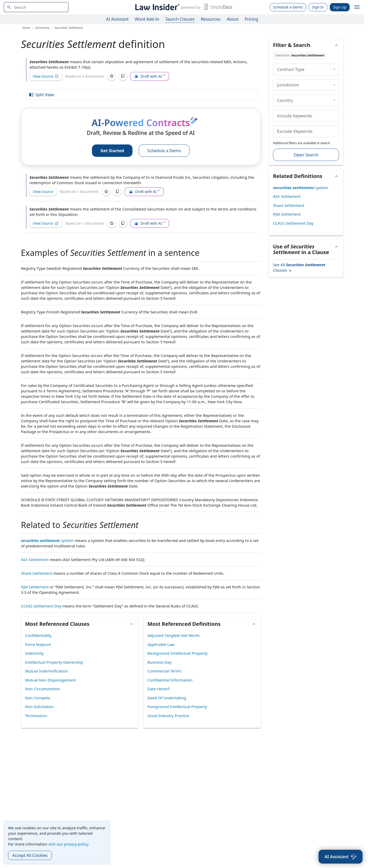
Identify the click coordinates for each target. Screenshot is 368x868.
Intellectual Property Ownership (54, 662)
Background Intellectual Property (178, 653)
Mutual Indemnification (46, 671)
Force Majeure (38, 644)
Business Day (159, 662)
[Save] (112, 76)
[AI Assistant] (340, 857)
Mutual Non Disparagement (50, 680)
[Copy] (123, 76)
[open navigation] (357, 7)
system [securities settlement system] (47, 540)
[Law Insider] (183, 7)
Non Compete (38, 698)
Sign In (318, 7)
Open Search (306, 155)
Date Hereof (158, 689)
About (233, 19)
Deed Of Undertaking (167, 698)
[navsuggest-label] (36, 7)
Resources (211, 19)
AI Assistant (118, 19)
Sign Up (340, 7)
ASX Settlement (35, 559)
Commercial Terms (164, 671)
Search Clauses (180, 19)
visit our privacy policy (68, 844)
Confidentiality (38, 635)
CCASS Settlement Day (41, 606)
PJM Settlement (35, 587)
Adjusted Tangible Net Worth (174, 635)
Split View (41, 95)
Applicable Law (161, 644)
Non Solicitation (39, 707)
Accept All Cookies (30, 855)
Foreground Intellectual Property (177, 707)
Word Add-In (147, 19)
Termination (36, 716)
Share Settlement (37, 573)
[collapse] (334, 69)
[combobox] (36, 7)
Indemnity (34, 653)
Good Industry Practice (168, 716)
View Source (46, 76)
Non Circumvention (43, 689)
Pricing (252, 19)
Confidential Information (170, 680)
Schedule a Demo (288, 7)
